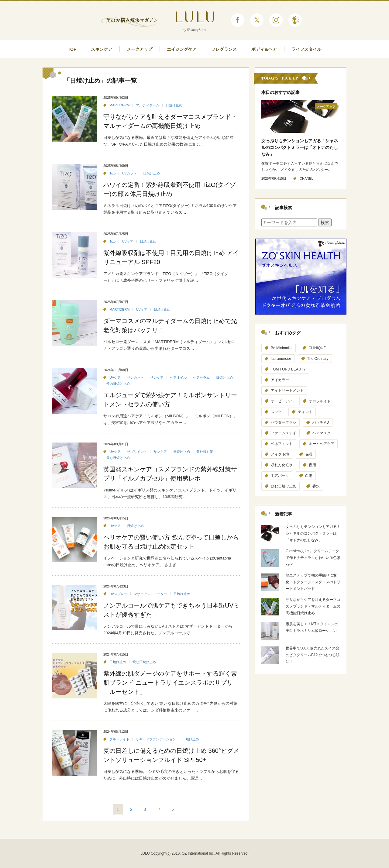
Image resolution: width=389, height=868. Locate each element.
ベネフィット (282, 444)
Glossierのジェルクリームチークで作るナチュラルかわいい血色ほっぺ (313, 558)
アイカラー (280, 380)
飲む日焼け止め (118, 458)
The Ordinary (318, 359)
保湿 (309, 454)
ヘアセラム (201, 377)
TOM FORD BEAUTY (288, 369)
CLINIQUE (317, 348)
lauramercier (281, 359)
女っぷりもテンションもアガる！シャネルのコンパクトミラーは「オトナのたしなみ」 (300, 147)
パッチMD (321, 422)
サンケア (157, 377)
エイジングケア (182, 49)
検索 (325, 222)
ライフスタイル (306, 49)
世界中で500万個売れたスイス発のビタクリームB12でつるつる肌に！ (313, 655)
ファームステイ (284, 433)
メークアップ (139, 49)
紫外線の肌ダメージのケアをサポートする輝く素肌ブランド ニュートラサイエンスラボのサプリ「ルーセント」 (170, 683)
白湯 (309, 476)
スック (276, 412)
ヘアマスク (322, 433)
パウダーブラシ (284, 422)
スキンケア (102, 49)
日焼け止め (174, 105)
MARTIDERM (119, 105)
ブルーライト (119, 739)
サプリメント (137, 452)
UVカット (129, 173)
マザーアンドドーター (150, 594)
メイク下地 (280, 454)
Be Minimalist (282, 348)
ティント (305, 412)
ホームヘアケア (322, 444)
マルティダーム (148, 105)
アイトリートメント (287, 391)
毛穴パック (280, 476)
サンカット (135, 377)
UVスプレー (118, 594)
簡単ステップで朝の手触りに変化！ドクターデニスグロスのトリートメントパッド (313, 582)
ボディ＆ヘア (264, 49)
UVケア (127, 241)
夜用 (312, 465)
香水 (316, 486)
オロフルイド (320, 401)
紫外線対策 (205, 452)
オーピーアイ (282, 401)
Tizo (112, 173)
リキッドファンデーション (156, 739)
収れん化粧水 (282, 465)
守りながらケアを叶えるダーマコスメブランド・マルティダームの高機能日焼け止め (313, 606)
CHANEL (306, 178)
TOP (72, 49)
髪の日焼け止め (118, 384)
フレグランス (224, 49)
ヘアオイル (178, 377)
